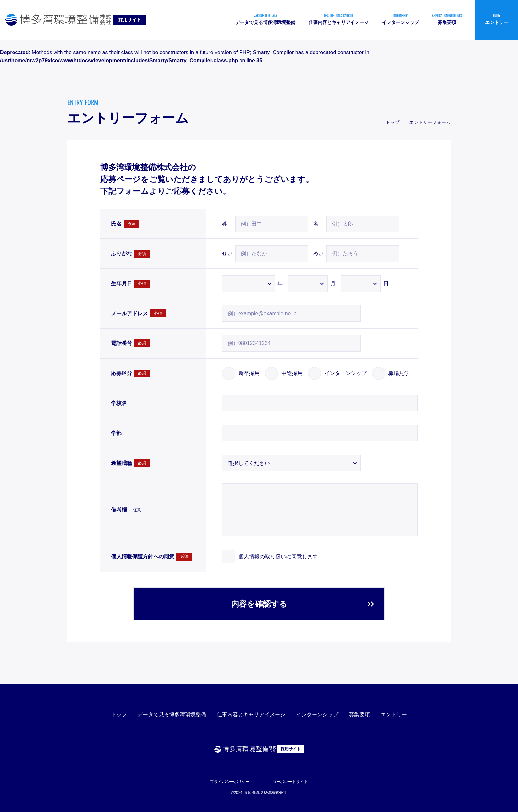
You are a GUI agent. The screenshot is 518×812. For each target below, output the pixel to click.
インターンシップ (317, 714)
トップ (119, 714)
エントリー (394, 714)
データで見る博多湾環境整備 (172, 714)
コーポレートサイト (290, 782)
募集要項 (359, 714)
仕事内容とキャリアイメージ (251, 714)
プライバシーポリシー (230, 782)
